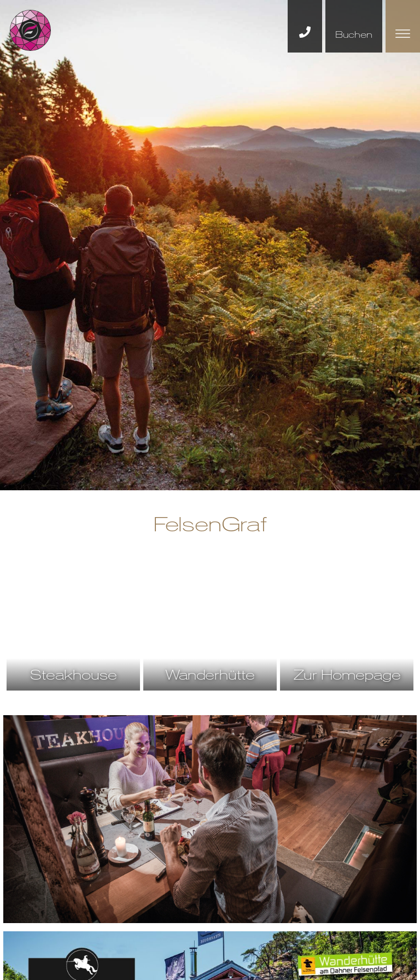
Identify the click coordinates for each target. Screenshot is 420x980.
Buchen (354, 34)
